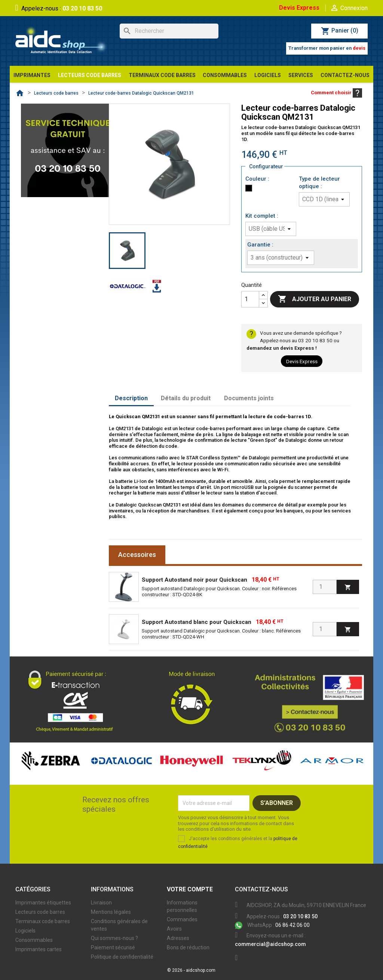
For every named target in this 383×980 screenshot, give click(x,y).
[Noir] (250, 190)
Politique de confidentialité (122, 957)
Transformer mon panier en (327, 48)
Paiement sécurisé (113, 947)
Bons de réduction (188, 947)
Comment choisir (336, 93)
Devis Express (299, 8)
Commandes (182, 919)
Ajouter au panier (315, 299)
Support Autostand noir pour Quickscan (194, 580)
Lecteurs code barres (40, 912)
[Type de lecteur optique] (324, 199)
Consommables (34, 940)
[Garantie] (281, 258)
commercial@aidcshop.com (270, 944)
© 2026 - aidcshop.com (191, 970)
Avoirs (174, 929)
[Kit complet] (271, 229)
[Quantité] (250, 299)
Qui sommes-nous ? (114, 938)
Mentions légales (111, 912)
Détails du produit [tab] (186, 398)
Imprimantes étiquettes (43, 903)
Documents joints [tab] (249, 398)
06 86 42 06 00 (272, 925)
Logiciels (25, 931)
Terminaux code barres (43, 921)
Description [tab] (131, 398)
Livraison (101, 903)
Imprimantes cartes (39, 949)
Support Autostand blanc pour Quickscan (197, 622)
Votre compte (190, 889)
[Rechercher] (169, 31)
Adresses (178, 938)
